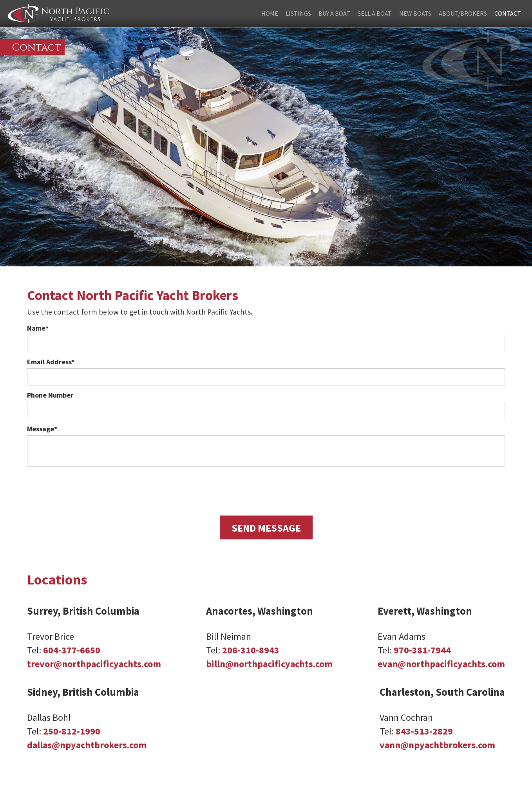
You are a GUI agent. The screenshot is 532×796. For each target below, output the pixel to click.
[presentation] (266, 489)
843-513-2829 (424, 731)
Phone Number (50, 395)
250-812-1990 (72, 731)
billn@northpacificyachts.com (269, 664)
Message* (42, 429)
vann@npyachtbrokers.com (437, 745)
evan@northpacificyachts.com (441, 664)
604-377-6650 (72, 650)
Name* (38, 328)
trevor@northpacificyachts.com (94, 664)
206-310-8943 (251, 650)
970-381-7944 (422, 650)
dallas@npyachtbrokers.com (87, 745)
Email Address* (51, 362)
